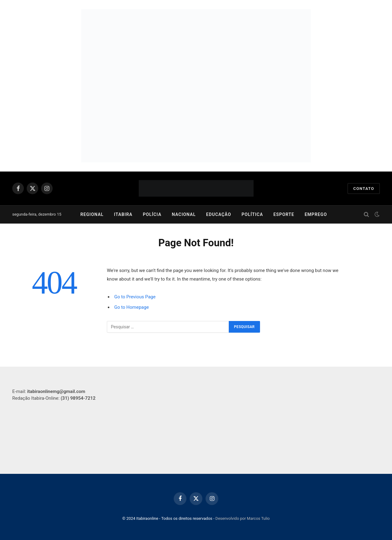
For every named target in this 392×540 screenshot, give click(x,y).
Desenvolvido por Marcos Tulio (242, 518)
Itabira (123, 214)
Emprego (316, 214)
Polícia (152, 214)
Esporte (284, 214)
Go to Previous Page (135, 297)
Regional (92, 214)
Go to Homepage (132, 307)
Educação (219, 214)
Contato (364, 189)
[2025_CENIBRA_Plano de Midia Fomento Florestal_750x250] (196, 124)
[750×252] (196, 47)
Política (252, 214)
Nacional (184, 214)
